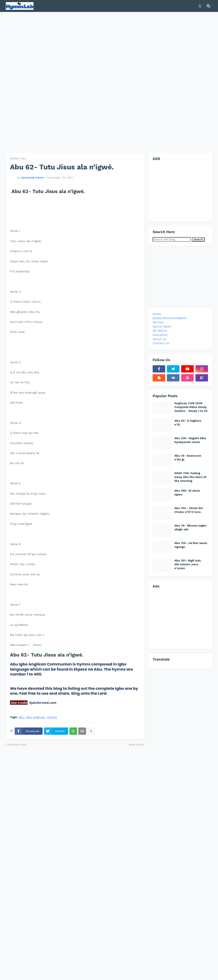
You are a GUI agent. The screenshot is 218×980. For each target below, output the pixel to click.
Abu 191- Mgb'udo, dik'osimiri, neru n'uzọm (188, 564)
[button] (200, 6)
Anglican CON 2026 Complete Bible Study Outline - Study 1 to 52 (191, 407)
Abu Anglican (36, 717)
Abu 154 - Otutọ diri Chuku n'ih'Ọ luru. (189, 510)
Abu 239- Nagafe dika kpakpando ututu (190, 440)
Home (14, 158)
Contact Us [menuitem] (161, 343)
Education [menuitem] (160, 335)
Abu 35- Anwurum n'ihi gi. (188, 458)
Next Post (135, 745)
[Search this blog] (172, 239)
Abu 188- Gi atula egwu (187, 492)
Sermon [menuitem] (158, 322)
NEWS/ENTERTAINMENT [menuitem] (170, 318)
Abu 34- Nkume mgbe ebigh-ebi (190, 527)
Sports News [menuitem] (162, 326)
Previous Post (17, 745)
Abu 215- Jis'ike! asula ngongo (191, 545)
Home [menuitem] (157, 314)
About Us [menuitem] (159, 339)
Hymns (52, 717)
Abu (23, 158)
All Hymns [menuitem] (160, 331)
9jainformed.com (42, 703)
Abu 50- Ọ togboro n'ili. (188, 423)
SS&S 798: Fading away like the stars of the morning (190, 477)
